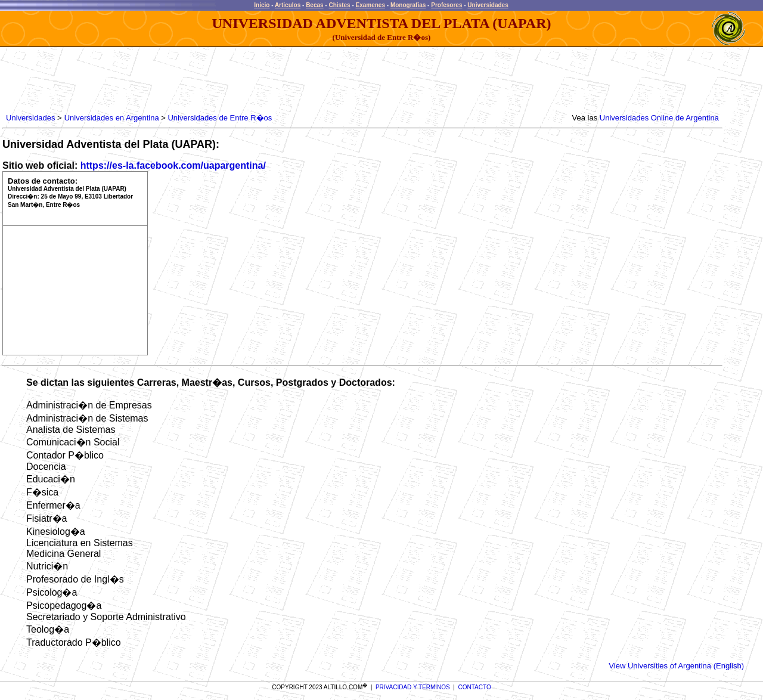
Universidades (488, 5)
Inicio (262, 5)
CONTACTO (475, 687)
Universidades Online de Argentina (659, 118)
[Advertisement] (221, 80)
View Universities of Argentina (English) (676, 666)
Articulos (288, 5)
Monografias (408, 5)
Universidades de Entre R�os (220, 118)
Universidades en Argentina (112, 118)
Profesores (446, 5)
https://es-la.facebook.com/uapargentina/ (173, 165)
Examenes (370, 5)
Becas (314, 5)
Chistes (339, 5)
